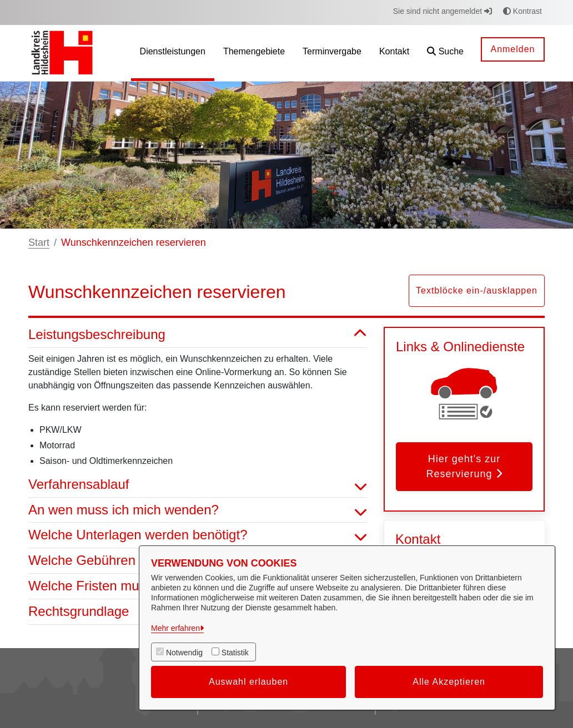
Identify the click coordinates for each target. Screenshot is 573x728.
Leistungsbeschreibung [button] (198, 335)
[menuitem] (173, 53)
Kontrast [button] (522, 11)
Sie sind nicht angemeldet (443, 11)
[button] (445, 53)
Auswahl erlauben (248, 682)
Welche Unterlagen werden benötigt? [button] (198, 535)
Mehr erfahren (175, 628)
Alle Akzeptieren (449, 682)
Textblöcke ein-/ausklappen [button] (477, 290)
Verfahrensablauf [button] (198, 485)
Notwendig (184, 653)
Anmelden (512, 49)
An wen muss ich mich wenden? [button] (198, 510)
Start (39, 242)
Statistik (235, 653)
